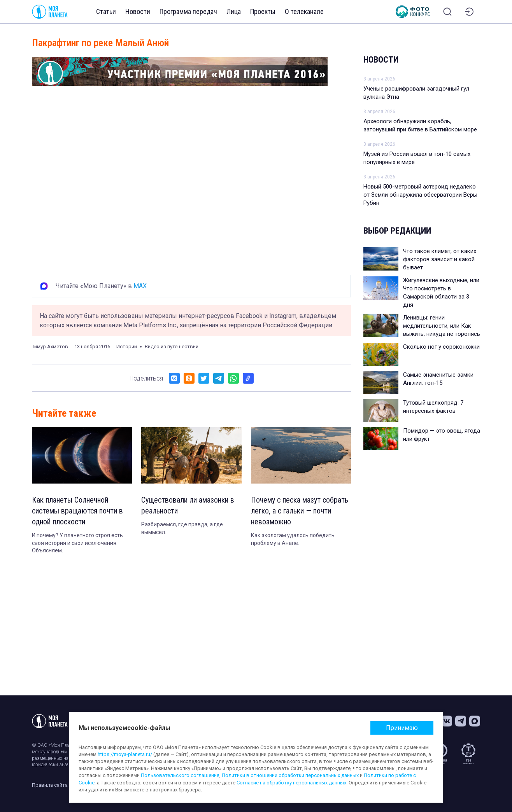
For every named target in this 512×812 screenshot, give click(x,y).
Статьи (106, 11)
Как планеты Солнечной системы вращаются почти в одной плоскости (77, 511)
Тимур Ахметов (50, 347)
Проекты (263, 11)
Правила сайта (50, 785)
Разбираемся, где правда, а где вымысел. (182, 528)
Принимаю (402, 728)
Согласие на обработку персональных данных (291, 783)
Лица (234, 11)
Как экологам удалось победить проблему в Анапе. (293, 539)
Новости (138, 11)
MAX (140, 286)
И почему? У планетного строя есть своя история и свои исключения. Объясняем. (77, 543)
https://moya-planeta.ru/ (125, 754)
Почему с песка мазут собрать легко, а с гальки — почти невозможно (300, 511)
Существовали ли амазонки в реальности (188, 505)
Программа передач (188, 11)
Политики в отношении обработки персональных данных (290, 775)
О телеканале (304, 11)
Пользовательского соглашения (180, 775)
